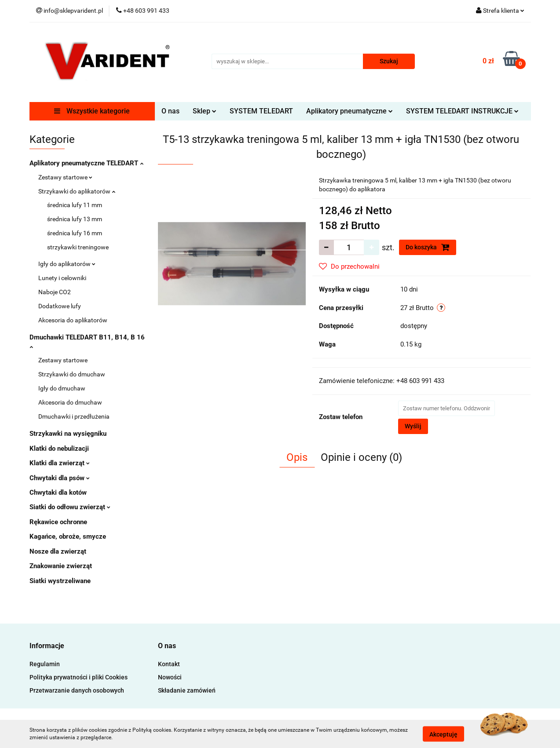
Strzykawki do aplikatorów (77, 191)
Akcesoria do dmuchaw (70, 402)
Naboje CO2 (55, 292)
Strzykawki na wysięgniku (68, 434)
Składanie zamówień (187, 690)
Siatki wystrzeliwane (60, 581)
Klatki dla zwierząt (60, 463)
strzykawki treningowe (78, 247)
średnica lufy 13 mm (75, 219)
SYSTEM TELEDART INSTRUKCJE (462, 111)
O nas (170, 111)
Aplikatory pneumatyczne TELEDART (86, 163)
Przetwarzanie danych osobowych (77, 690)
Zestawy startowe (65, 177)
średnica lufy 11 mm (75, 205)
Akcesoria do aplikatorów (73, 320)
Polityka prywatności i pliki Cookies (79, 677)
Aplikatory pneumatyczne (350, 111)
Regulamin (45, 664)
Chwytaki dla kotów (58, 493)
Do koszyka (428, 247)
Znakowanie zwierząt (61, 566)
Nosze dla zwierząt (58, 551)
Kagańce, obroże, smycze (68, 536)
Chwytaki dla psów (60, 478)
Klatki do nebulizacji (59, 449)
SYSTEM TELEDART (261, 111)
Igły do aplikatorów (67, 264)
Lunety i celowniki (62, 278)
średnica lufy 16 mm (75, 233)
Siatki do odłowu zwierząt (70, 507)
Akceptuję (443, 734)
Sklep (205, 111)
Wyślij (413, 426)
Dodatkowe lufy (60, 306)
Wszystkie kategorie (92, 111)
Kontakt (169, 664)
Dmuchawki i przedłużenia (74, 416)
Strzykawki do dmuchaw (72, 374)
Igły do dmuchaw (62, 388)
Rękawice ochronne (58, 522)
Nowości (170, 677)
